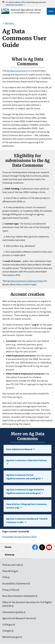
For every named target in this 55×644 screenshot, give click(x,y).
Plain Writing (9, 571)
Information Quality (13, 612)
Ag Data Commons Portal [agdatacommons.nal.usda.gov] (25, 477)
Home (8, 547)
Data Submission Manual (21, 449)
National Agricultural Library (26, 10)
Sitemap (10, 555)
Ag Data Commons (16, 71)
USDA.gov (8, 625)
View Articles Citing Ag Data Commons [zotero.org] (27, 506)
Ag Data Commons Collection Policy (26, 281)
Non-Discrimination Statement (19, 596)
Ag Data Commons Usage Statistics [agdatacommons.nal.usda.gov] (25, 491)
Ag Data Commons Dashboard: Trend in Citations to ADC (27, 520)
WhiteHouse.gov (11, 637)
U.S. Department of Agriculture (25, 13)
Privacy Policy (10, 590)
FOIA (5, 577)
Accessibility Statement (15, 584)
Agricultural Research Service (18, 618)
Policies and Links (12, 565)
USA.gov (7, 631)
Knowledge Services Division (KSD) (20, 537)
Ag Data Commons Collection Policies (26, 462)
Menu (51, 11)
